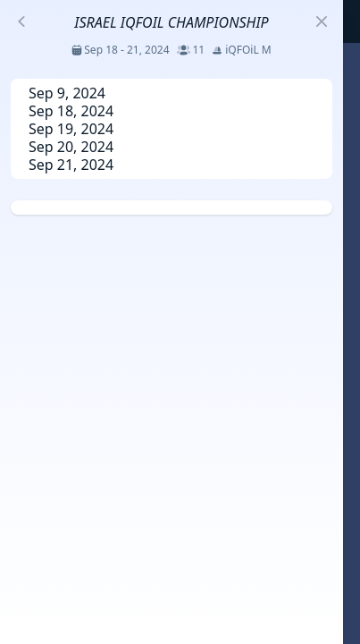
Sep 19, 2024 (71, 129)
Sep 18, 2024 (71, 111)
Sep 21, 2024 (71, 165)
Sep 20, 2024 (71, 147)
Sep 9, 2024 (67, 93)
